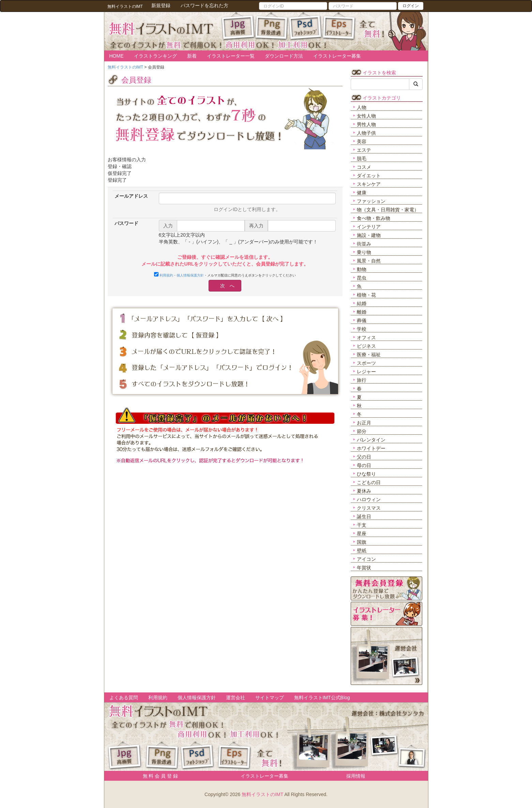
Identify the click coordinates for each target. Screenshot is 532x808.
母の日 (364, 465)
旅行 (362, 380)
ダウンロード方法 (284, 56)
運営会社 (235, 698)
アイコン (366, 559)
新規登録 (161, 5)
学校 (362, 329)
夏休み (364, 491)
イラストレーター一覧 (231, 56)
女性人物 (366, 116)
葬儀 (362, 320)
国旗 (362, 542)
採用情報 (356, 776)
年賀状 (364, 568)
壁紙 (362, 551)
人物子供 (366, 133)
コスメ (364, 167)
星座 (362, 534)
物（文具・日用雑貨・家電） (388, 210)
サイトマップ (270, 698)
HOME (117, 56)
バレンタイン (371, 440)
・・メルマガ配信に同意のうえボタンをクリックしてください (225, 275)
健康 (362, 193)
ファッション (371, 201)
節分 (362, 431)
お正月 (364, 423)
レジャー (366, 372)
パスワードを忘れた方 (204, 5)
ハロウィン (369, 499)
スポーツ (366, 363)
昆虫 (362, 278)
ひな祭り (366, 474)
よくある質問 (124, 698)
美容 (362, 141)
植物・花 (366, 295)
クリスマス (369, 508)
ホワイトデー (371, 448)
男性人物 (366, 124)
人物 (362, 107)
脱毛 (362, 159)
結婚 (362, 303)
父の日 (364, 457)
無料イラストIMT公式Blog (322, 698)
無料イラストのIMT (262, 794)
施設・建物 (369, 235)
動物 (362, 269)
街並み (364, 244)
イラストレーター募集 (337, 56)
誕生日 (364, 517)
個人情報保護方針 (190, 275)
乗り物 (364, 252)
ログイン (411, 6)
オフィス (366, 338)
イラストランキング (155, 56)
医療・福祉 (369, 355)
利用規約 (166, 275)
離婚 (362, 312)
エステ (364, 150)
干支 (362, 525)
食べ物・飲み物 (374, 218)
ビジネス (366, 346)
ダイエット (369, 176)
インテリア (369, 227)
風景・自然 (369, 261)
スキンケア (369, 184)
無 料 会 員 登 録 (158, 776)
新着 (192, 56)
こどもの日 (369, 482)
